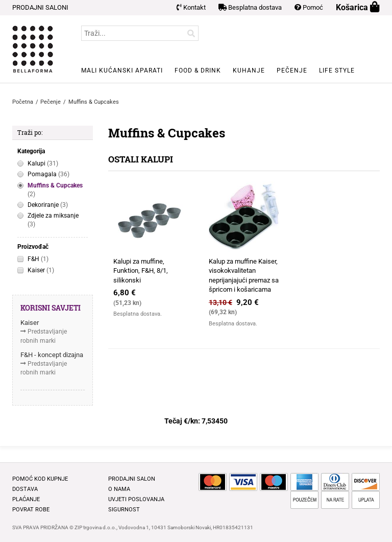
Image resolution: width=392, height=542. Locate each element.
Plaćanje (26, 499)
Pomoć (309, 7)
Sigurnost (124, 510)
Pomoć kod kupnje (40, 479)
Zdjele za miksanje (53, 220)
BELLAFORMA (33, 49)
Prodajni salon (132, 479)
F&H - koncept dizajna (52, 355)
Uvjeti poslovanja (136, 499)
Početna (23, 102)
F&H (38, 259)
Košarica (358, 7)
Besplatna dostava (250, 7)
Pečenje (292, 70)
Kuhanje (249, 70)
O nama (119, 489)
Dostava (25, 489)
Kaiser (41, 270)
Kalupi (43, 164)
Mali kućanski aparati (122, 70)
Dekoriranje (48, 205)
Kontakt (191, 7)
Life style (337, 70)
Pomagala (48, 174)
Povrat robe (31, 510)
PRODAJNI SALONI (40, 7)
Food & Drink (198, 70)
